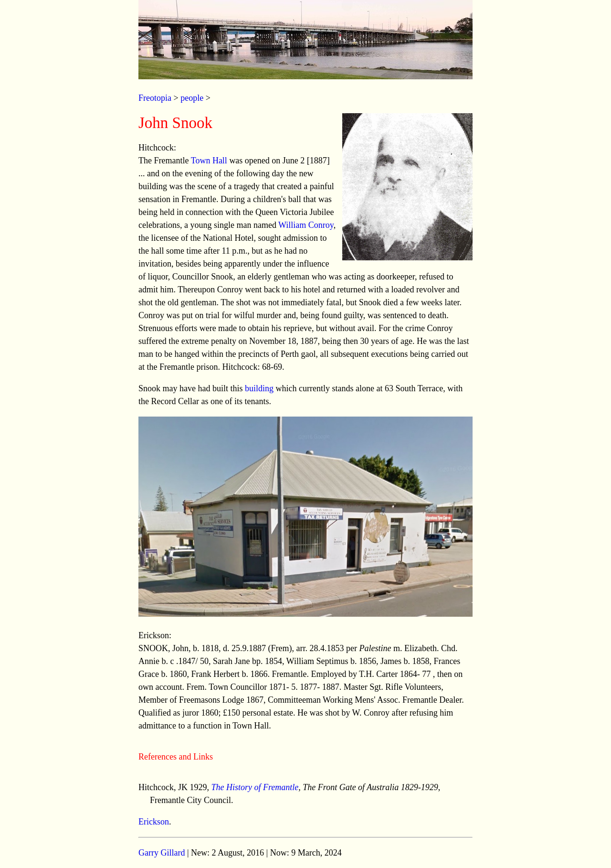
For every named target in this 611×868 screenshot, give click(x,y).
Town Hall (209, 161)
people (192, 98)
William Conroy (306, 225)
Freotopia (155, 98)
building (259, 388)
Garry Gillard (162, 853)
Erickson (154, 822)
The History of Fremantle (255, 787)
